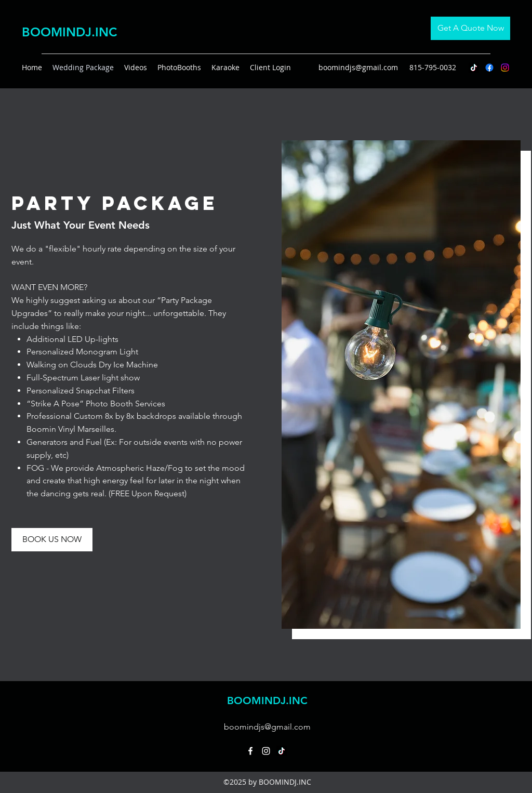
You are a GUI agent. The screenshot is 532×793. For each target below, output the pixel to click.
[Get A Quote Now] (470, 28)
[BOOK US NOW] (52, 540)
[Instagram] (505, 68)
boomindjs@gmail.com (358, 67)
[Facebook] (489, 68)
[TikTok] (474, 68)
